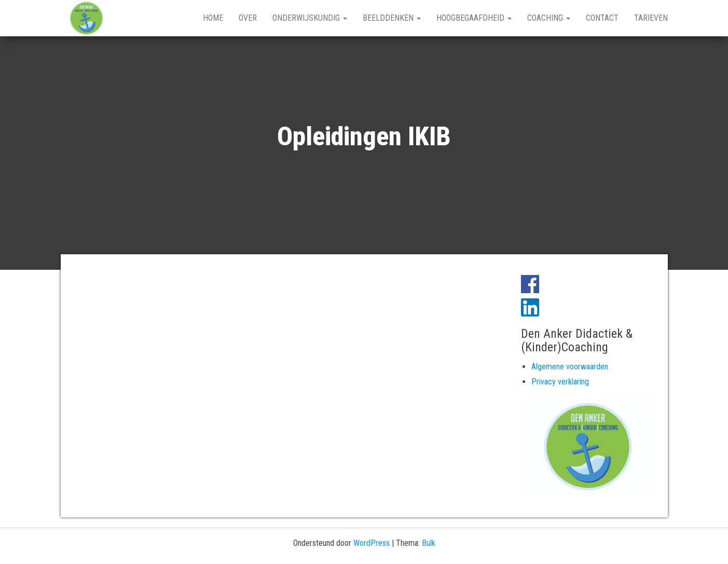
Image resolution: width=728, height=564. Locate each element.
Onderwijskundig (310, 18)
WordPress (372, 543)
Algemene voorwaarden (570, 367)
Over (248, 18)
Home (213, 18)
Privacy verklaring (560, 382)
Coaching (549, 18)
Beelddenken (392, 18)
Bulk (429, 543)
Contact (602, 18)
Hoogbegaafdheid (474, 18)
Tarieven (651, 18)
